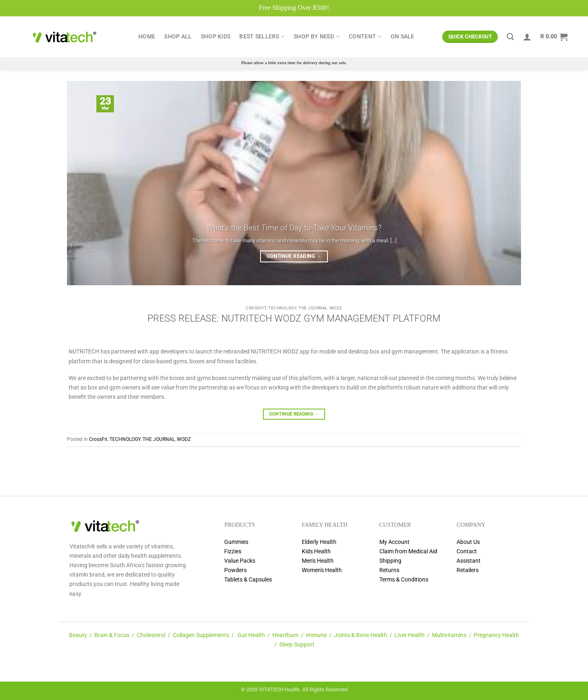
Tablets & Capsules (248, 580)
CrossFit (256, 308)
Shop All (178, 37)
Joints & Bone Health (361, 635)
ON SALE (403, 37)
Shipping (390, 561)
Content (365, 37)
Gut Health (251, 635)
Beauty (78, 635)
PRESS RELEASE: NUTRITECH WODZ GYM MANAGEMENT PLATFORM (294, 319)
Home (147, 37)
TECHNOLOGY (282, 308)
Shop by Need (317, 37)
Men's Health (318, 561)
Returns (389, 570)
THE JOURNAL (313, 308)
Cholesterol (151, 635)
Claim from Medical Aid (408, 551)
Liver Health (410, 635)
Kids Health (316, 551)
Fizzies (233, 551)
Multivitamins (449, 635)
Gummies (236, 542)
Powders (235, 570)
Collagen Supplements (201, 635)
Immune (316, 635)
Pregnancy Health (496, 635)
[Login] (527, 37)
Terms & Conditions (404, 580)
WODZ (336, 308)
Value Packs (240, 561)
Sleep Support (297, 645)
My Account (394, 542)
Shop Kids (216, 37)
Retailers (468, 570)
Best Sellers (262, 37)
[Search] (510, 37)
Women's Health (322, 570)
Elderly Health (319, 542)
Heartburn (285, 635)
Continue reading (294, 256)
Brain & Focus (112, 635)
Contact (467, 551)
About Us (468, 542)
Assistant (469, 561)
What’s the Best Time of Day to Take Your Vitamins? (294, 228)
